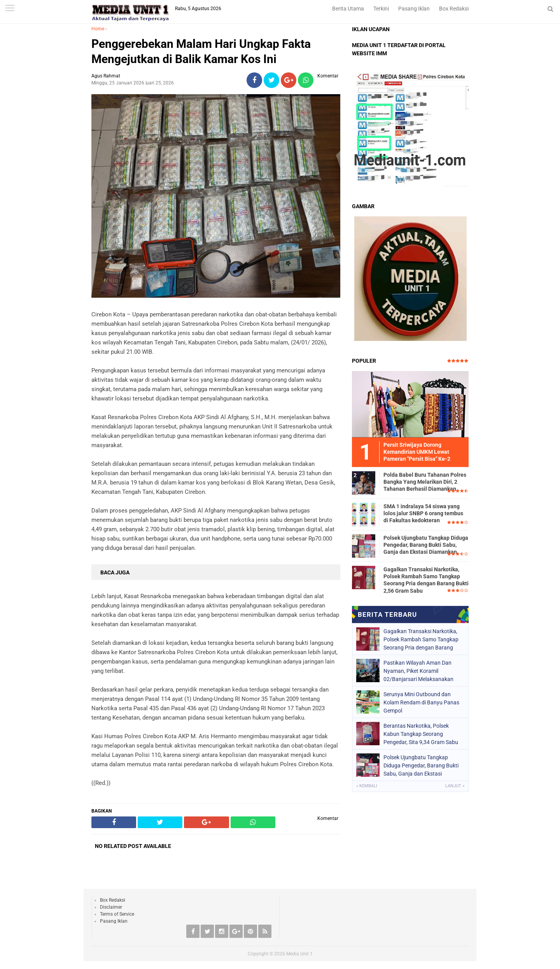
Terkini (381, 9)
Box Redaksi (454, 9)
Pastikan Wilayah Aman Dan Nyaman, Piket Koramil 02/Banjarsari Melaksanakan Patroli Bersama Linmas (418, 671)
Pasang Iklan (414, 9)
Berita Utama (348, 9)
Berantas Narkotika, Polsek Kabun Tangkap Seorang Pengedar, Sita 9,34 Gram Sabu (421, 734)
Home (98, 29)
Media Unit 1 (299, 954)
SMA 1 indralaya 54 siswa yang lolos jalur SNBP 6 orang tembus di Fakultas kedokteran (423, 513)
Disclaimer (111, 907)
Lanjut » (455, 786)
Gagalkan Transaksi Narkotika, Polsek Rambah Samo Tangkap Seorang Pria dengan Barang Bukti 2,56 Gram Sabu (426, 580)
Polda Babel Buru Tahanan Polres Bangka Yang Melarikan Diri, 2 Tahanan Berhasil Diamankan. (425, 482)
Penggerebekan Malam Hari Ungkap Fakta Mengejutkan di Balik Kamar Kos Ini (201, 51)
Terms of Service (117, 914)
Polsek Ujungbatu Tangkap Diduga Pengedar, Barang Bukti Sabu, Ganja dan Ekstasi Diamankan (426, 545)
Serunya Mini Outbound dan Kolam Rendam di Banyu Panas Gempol (421, 702)
